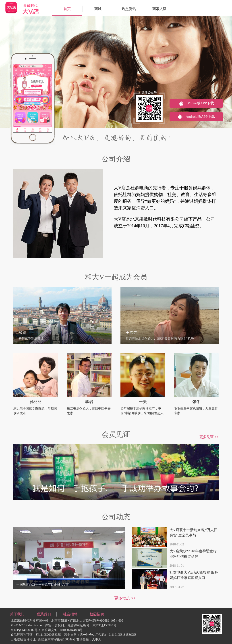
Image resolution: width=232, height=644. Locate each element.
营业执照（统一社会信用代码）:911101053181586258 (100, 635)
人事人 (97, 639)
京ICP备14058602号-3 (25, 630)
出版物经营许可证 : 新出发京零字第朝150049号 (43, 639)
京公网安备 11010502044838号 (62, 630)
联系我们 (44, 614)
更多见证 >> (209, 437)
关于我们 (17, 614)
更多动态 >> (125, 598)
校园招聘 (97, 614)
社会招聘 (70, 614)
